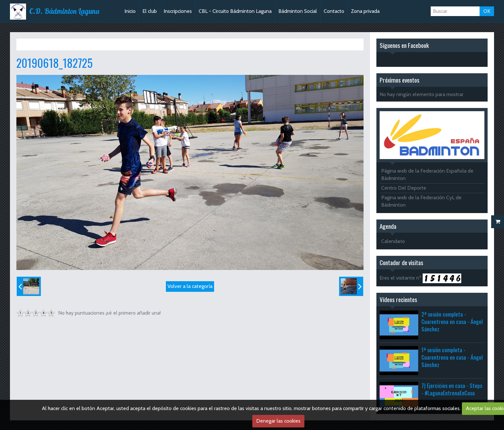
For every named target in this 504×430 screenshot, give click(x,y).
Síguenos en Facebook (404, 45)
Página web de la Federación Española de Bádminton (427, 175)
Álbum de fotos (59, 44)
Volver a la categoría (190, 286)
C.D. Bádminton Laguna (64, 11)
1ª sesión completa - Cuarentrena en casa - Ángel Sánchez (452, 357)
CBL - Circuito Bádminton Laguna (235, 11)
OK (487, 11)
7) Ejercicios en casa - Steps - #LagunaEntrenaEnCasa (452, 389)
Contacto (334, 11)
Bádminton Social (298, 11)
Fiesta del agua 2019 (102, 44)
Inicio (130, 11)
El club (150, 11)
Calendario (393, 241)
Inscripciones (178, 11)
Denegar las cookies (278, 421)
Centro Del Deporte (404, 188)
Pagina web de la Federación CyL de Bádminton (421, 201)
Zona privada (365, 11)
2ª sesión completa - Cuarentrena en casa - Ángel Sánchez (452, 321)
